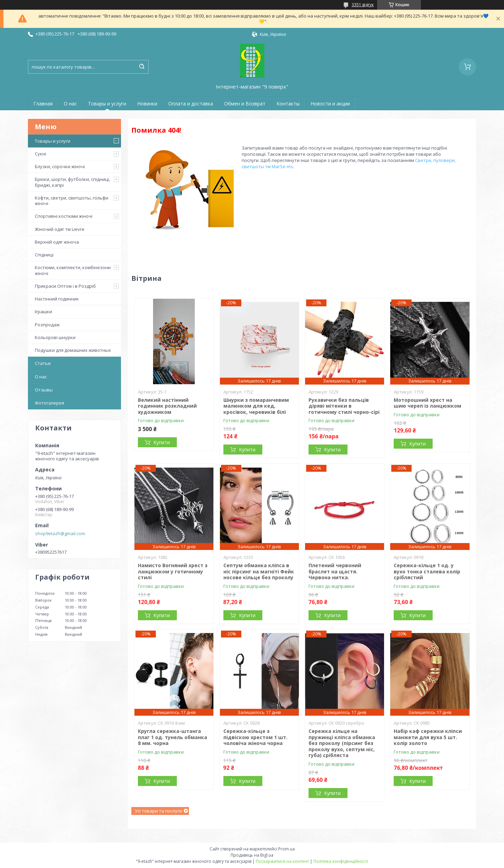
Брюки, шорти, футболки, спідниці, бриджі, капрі (72, 182)
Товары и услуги (107, 104)
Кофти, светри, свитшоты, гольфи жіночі (72, 201)
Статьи (43, 363)
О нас (70, 104)
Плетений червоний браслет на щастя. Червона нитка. (335, 571)
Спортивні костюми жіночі (64, 216)
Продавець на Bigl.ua (252, 855)
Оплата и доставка (191, 104)
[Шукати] (142, 67)
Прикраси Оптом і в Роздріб (65, 286)
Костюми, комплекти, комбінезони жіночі (73, 270)
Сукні (41, 154)
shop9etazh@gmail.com (60, 533)
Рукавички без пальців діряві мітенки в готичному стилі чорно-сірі (344, 406)
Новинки (147, 104)
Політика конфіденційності (341, 861)
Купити (162, 442)
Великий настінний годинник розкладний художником (167, 406)
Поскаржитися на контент (282, 861)
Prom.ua (286, 849)
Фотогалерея (49, 403)
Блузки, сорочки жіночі (60, 166)
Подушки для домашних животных (73, 350)
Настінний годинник (57, 299)
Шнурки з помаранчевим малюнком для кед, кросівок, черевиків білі (256, 406)
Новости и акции (330, 104)
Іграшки (43, 312)
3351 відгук (363, 5)
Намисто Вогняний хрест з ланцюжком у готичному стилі (173, 571)
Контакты (288, 104)
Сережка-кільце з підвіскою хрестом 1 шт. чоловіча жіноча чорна (255, 737)
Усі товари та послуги (158, 811)
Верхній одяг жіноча (57, 242)
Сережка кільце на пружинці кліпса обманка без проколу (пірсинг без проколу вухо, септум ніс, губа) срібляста (342, 743)
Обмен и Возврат (245, 104)
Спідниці (44, 255)
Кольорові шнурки (55, 337)
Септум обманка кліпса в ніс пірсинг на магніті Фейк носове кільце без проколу (259, 571)
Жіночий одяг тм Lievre (60, 229)
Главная (43, 104)
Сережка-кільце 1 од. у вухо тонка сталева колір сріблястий (427, 571)
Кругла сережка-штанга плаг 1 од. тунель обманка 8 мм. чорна (173, 737)
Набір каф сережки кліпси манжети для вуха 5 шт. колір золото (428, 737)
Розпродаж (47, 325)
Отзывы (44, 390)
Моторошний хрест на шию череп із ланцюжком (427, 403)
